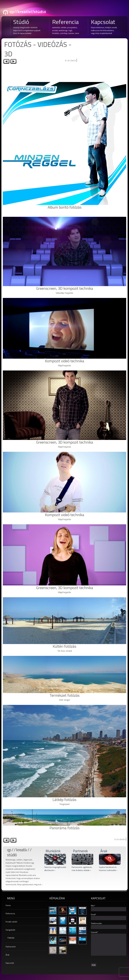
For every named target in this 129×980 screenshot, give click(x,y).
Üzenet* (94, 932)
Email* (94, 914)
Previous (6, 61)
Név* (93, 906)
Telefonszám (96, 923)
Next (13, 61)
